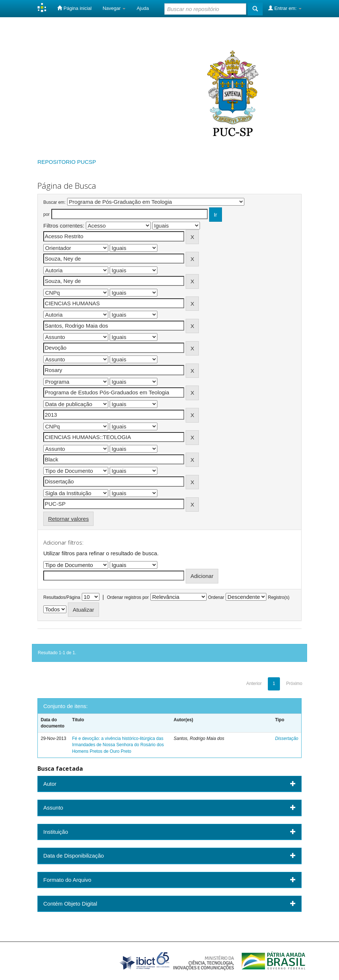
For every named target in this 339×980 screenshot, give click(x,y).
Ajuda (143, 8)
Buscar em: (54, 202)
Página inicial (74, 8)
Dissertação (287, 738)
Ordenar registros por (128, 597)
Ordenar (216, 597)
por (46, 214)
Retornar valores (68, 519)
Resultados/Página (62, 597)
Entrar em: (285, 8)
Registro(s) (279, 597)
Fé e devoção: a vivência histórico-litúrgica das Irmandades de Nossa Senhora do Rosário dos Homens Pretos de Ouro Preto (118, 745)
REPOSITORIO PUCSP (67, 162)
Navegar (114, 8)
